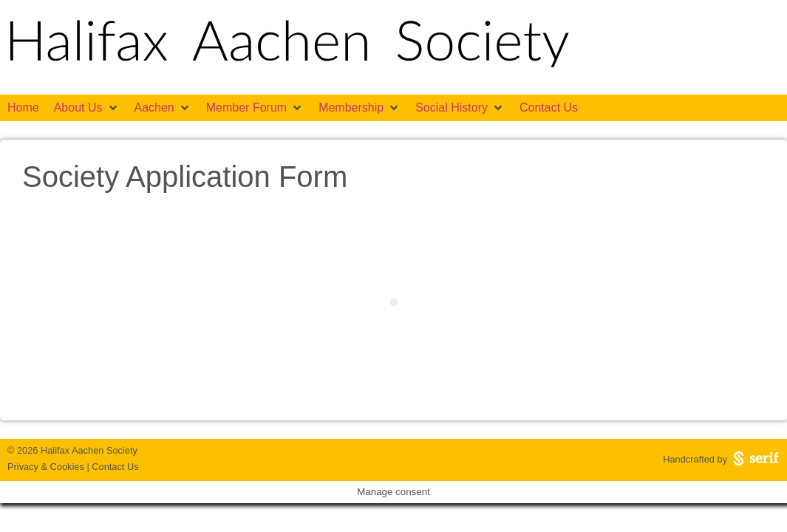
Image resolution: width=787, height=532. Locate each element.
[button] (87, 108)
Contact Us (115, 467)
